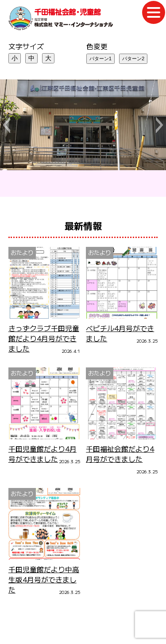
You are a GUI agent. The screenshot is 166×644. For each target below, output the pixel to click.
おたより (22, 252)
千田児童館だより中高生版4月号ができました (44, 580)
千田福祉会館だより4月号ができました (120, 454)
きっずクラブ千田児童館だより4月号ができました (44, 338)
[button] (6, 125)
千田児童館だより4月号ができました (42, 454)
